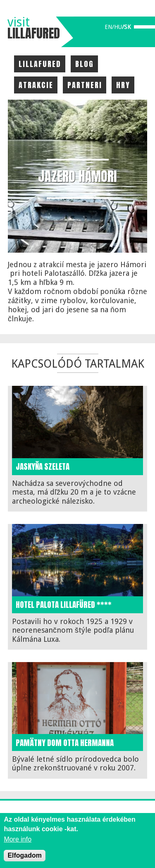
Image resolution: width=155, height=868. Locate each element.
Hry (123, 85)
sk (128, 27)
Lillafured (40, 64)
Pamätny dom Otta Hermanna (65, 743)
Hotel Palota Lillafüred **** (64, 605)
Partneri (85, 85)
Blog (85, 64)
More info (18, 839)
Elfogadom (25, 855)
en (108, 27)
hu (118, 27)
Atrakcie (36, 85)
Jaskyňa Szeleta (43, 466)
